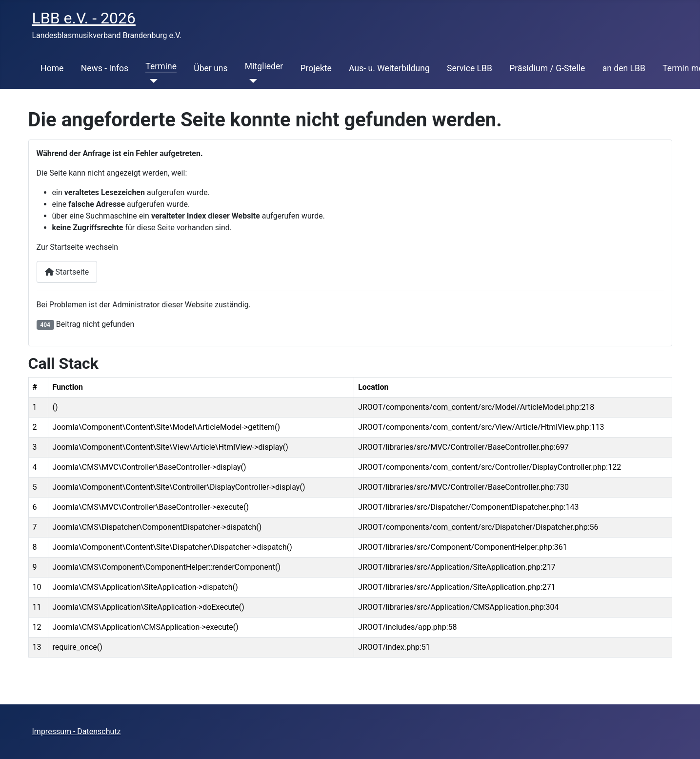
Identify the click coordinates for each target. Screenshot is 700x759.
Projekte (316, 68)
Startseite (67, 272)
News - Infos (105, 68)
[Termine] (151, 81)
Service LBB (470, 68)
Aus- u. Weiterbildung (389, 68)
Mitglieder (264, 66)
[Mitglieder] (251, 81)
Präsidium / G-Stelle (547, 68)
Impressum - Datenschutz (77, 731)
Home (52, 68)
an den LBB (624, 68)
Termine (161, 66)
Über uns (210, 68)
